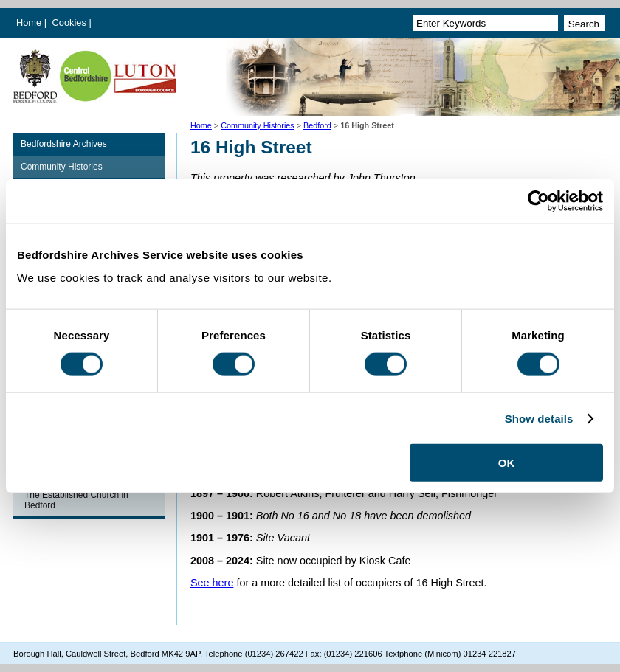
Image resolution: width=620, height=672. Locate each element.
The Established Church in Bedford (76, 500)
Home (29, 22)
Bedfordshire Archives (64, 144)
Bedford (317, 125)
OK (507, 463)
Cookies (71, 22)
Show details (539, 418)
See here (212, 583)
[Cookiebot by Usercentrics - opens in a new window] (538, 201)
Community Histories (258, 125)
